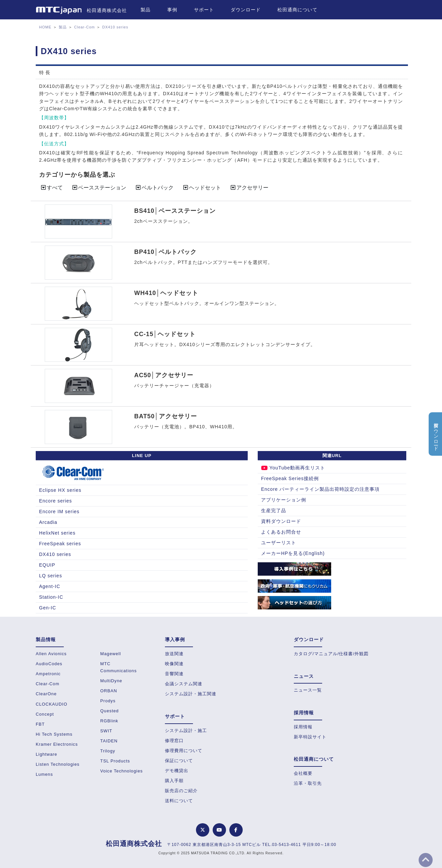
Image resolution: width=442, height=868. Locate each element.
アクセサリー (249, 188)
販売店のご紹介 (181, 791)
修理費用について (184, 751)
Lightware (47, 754)
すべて (51, 188)
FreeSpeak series (60, 544)
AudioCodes (49, 664)
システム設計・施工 (186, 731)
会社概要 (303, 773)
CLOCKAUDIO (52, 704)
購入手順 (174, 781)
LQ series (51, 576)
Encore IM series (59, 512)
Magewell (110, 654)
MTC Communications (118, 667)
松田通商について (297, 10)
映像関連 (174, 664)
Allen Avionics (51, 654)
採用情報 (303, 727)
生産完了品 (274, 511)
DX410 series (115, 27)
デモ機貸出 (177, 771)
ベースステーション (99, 188)
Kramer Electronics (57, 744)
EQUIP (47, 565)
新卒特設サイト (310, 737)
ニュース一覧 (308, 690)
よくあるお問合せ (281, 532)
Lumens (44, 774)
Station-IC (51, 597)
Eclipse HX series (60, 490)
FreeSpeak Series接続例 (290, 478)
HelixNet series (57, 533)
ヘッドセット (202, 188)
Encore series (56, 501)
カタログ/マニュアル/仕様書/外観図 (331, 654)
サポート (204, 10)
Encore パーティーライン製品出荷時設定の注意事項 (320, 489)
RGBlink (109, 721)
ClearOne (46, 694)
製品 (146, 10)
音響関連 (174, 674)
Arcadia (48, 522)
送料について (179, 801)
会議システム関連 (184, 684)
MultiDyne (111, 681)
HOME (45, 27)
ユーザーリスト (279, 543)
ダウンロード (246, 10)
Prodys (108, 701)
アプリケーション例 (284, 500)
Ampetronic (48, 674)
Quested (109, 711)
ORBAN (109, 691)
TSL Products (115, 761)
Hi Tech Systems (54, 734)
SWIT (106, 731)
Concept (45, 714)
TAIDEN (109, 741)
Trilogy (108, 751)
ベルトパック (154, 188)
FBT (40, 724)
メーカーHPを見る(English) (293, 553)
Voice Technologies (121, 771)
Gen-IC (48, 608)
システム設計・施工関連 (191, 694)
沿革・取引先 (308, 783)
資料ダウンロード (281, 521)
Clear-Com (84, 27)
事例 (172, 10)
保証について (179, 761)
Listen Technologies (58, 764)
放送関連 (174, 654)
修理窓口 (174, 741)
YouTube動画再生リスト (293, 468)
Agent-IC (50, 586)
